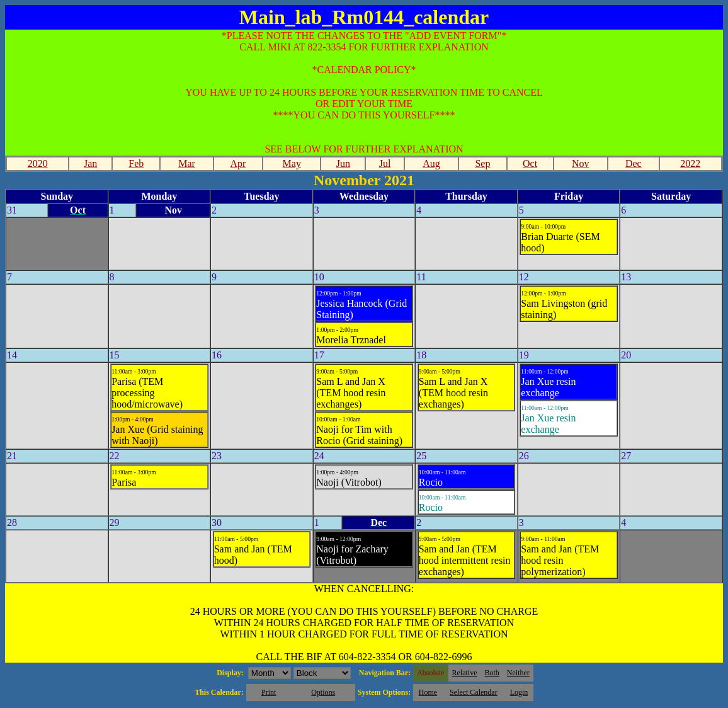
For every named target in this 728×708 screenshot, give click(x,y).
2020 (38, 163)
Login (519, 692)
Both (492, 673)
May (292, 163)
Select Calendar (474, 692)
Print (269, 692)
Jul (385, 163)
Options (323, 692)
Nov (581, 163)
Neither (518, 673)
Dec (634, 163)
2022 (690, 163)
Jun (343, 163)
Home (428, 692)
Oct (530, 163)
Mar (187, 163)
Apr (238, 163)
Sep (482, 163)
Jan (90, 163)
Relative (465, 673)
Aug (431, 163)
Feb (136, 163)
